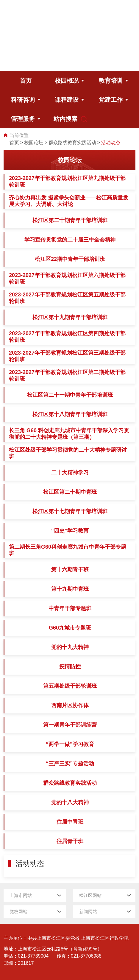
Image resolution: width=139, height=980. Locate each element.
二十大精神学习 (70, 473)
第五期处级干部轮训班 (70, 686)
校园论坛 (34, 143)
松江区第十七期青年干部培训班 (70, 511)
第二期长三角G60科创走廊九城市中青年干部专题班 (68, 550)
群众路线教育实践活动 (72, 143)
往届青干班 (70, 841)
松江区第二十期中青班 (70, 492)
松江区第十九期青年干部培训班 (70, 317)
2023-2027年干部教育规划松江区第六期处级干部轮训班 (67, 279)
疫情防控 (70, 667)
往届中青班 (70, 822)
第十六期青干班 (70, 570)
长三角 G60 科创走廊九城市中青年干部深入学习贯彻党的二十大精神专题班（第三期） (69, 434)
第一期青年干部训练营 (70, 725)
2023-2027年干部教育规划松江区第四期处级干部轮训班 (67, 337)
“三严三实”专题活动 (70, 764)
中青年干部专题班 (70, 608)
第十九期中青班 (70, 589)
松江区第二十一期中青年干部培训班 (70, 395)
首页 (14, 143)
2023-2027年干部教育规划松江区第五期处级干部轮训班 (67, 298)
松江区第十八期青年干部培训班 (70, 414)
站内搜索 (67, 119)
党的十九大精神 (70, 647)
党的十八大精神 (70, 802)
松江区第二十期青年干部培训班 (70, 220)
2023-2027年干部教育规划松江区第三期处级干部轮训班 (67, 356)
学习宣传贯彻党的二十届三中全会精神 (70, 240)
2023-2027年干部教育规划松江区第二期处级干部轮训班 (67, 376)
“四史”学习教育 (70, 531)
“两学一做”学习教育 (70, 744)
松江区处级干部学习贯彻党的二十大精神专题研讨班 (68, 453)
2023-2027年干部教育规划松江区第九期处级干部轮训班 (67, 181)
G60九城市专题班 (70, 628)
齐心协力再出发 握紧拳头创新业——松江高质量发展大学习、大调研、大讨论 (69, 201)
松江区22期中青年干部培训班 (70, 259)
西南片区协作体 (70, 705)
